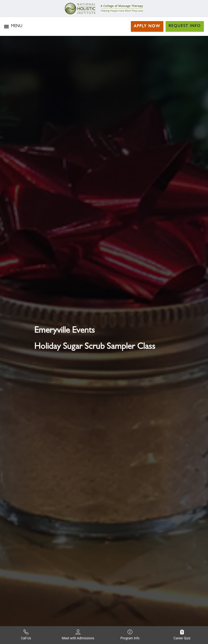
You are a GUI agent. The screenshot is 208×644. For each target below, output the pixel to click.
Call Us (26, 635)
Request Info (185, 26)
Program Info (130, 635)
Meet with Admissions (78, 635)
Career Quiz (182, 635)
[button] (17, 27)
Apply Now (147, 26)
